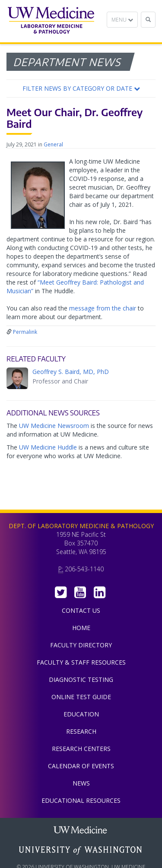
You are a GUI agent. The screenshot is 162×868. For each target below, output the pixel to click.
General (53, 144)
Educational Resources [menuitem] (81, 800)
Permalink (25, 332)
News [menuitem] (81, 783)
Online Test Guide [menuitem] (81, 697)
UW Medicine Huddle (48, 447)
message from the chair (103, 308)
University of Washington (81, 850)
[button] (81, 89)
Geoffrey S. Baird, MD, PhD (71, 372)
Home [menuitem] (81, 628)
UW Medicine (81, 831)
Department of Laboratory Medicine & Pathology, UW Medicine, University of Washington (51, 21)
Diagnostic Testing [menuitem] (81, 680)
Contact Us (81, 610)
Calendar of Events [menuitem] (81, 766)
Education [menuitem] (81, 714)
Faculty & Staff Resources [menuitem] (81, 662)
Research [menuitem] (81, 731)
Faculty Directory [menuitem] (81, 645)
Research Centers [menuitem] (81, 749)
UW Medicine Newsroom (54, 426)
